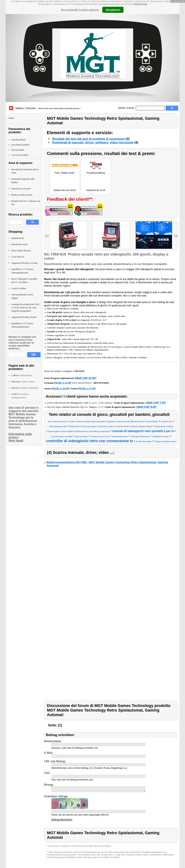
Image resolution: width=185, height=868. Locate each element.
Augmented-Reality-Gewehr (25, 263)
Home (121, 108)
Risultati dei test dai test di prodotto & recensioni (89, 139)
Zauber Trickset (23, 382)
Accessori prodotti (20, 155)
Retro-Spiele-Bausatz (21, 251)
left (47, 236)
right (176, 236)
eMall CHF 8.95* (147, 407)
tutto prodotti (18, 150)
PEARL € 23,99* (63, 383)
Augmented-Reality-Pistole (24, 317)
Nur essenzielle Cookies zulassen (80, 10)
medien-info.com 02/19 (65, 190)
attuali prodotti (18, 140)
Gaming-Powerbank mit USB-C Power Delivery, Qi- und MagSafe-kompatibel (26, 308)
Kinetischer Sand (19, 244)
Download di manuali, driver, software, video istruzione (93, 142)
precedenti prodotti (20, 145)
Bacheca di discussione (22, 195)
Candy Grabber (19, 288)
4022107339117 (85, 383)
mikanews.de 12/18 (96, 190)
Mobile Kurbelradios (25, 388)
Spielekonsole (18, 238)
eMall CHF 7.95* (156, 403)
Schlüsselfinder (22, 375)
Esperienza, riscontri (21, 189)
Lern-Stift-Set (18, 257)
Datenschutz (141, 4)
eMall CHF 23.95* (85, 378)
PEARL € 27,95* (87, 388)
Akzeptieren (113, 10)
